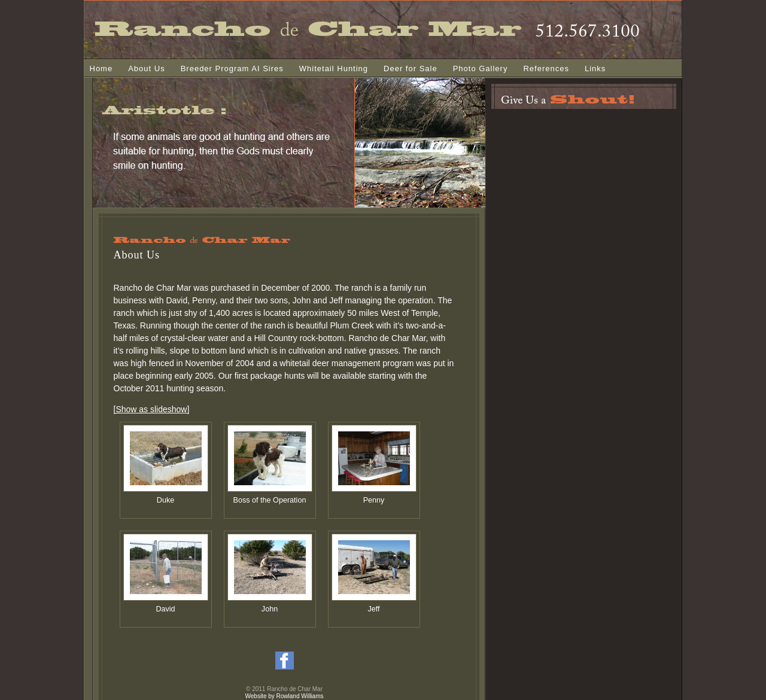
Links (595, 69)
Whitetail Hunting (334, 69)
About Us (146, 69)
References (546, 69)
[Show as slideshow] (152, 409)
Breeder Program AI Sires (232, 69)
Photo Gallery (481, 69)
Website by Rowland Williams (285, 696)
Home (101, 69)
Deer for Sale (411, 69)
